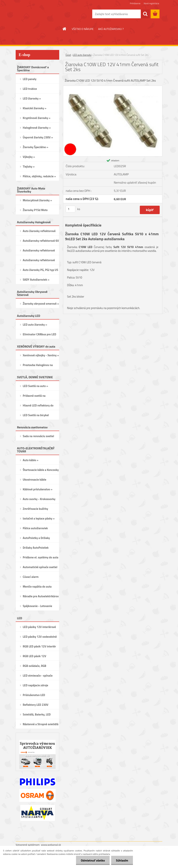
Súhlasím (122, 860)
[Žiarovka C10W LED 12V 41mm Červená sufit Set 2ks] (113, 87)
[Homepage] (65, 29)
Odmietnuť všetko (93, 860)
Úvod (68, 55)
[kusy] (70, 209)
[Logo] (42, 14)
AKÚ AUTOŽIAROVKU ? (111, 29)
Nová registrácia (151, 3)
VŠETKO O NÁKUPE (83, 29)
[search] (145, 14)
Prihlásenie (135, 3)
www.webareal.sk (51, 845)
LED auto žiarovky (82, 55)
